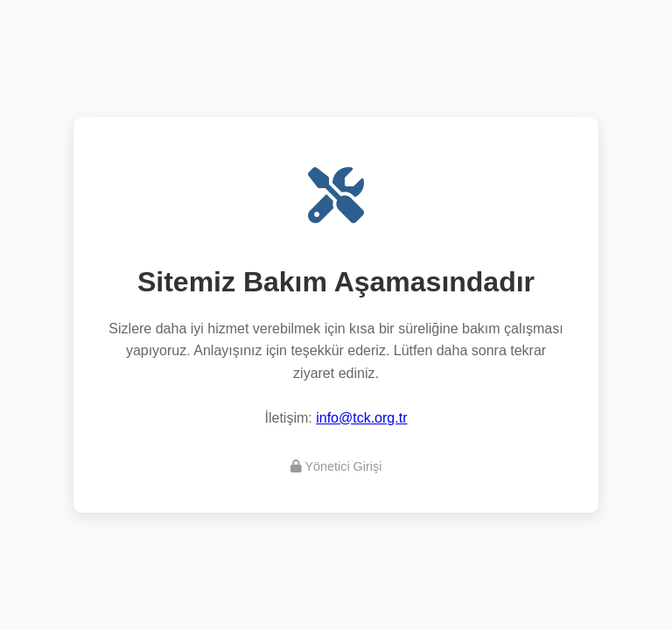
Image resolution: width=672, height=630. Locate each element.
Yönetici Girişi (336, 466)
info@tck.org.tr (361, 418)
